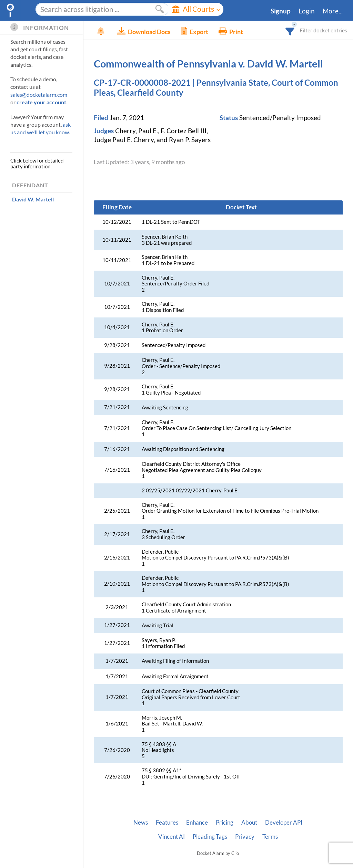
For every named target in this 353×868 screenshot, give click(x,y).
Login (307, 11)
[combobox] (290, 30)
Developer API (284, 823)
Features (167, 823)
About (249, 823)
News (141, 823)
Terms (270, 837)
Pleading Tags (210, 837)
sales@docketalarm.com (39, 95)
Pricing (225, 823)
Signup (281, 11)
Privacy (245, 837)
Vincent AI (172, 837)
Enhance (197, 823)
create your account (41, 102)
